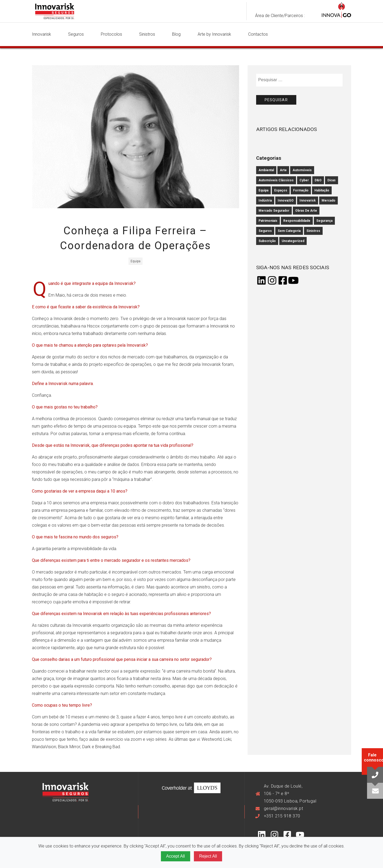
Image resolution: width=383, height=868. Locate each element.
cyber (304, 180)
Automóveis (302, 170)
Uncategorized (293, 241)
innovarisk (308, 200)
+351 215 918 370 (282, 816)
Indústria (265, 200)
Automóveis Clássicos (276, 180)
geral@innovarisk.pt (284, 808)
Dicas (332, 180)
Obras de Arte (306, 211)
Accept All (176, 856)
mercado (328, 200)
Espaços (281, 190)
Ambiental (266, 170)
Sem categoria (289, 231)
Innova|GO (286, 200)
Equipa (263, 190)
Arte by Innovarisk (214, 34)
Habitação (322, 190)
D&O (318, 180)
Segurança (324, 221)
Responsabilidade (297, 221)
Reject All (208, 856)
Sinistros (147, 34)
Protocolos (111, 34)
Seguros (76, 34)
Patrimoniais (268, 221)
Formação (301, 190)
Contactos (258, 34)
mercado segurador (274, 211)
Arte (283, 170)
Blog (176, 34)
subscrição (267, 241)
